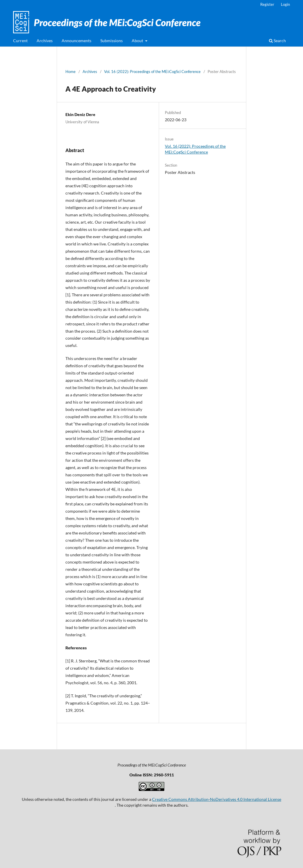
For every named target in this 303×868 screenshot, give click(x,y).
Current (20, 41)
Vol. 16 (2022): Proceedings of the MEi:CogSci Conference (152, 72)
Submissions (112, 41)
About (138, 41)
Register (267, 4)
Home (71, 72)
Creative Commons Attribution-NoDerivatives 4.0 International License (217, 799)
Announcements (76, 41)
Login (285, 4)
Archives (45, 41)
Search (277, 41)
